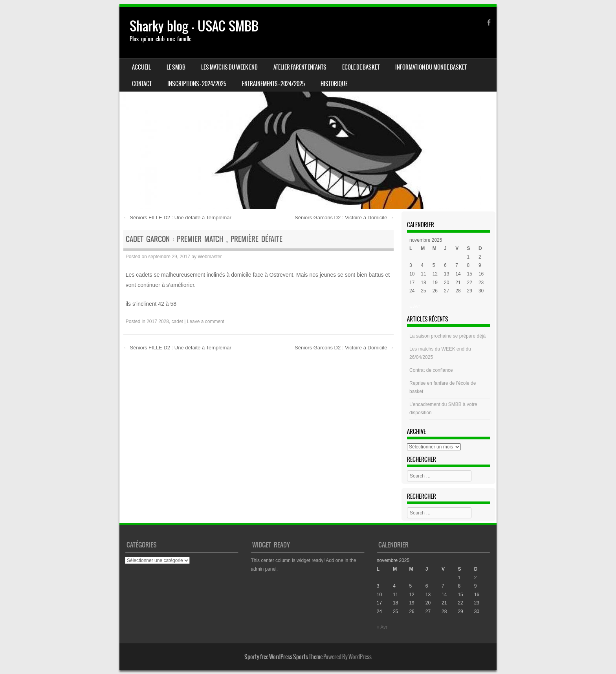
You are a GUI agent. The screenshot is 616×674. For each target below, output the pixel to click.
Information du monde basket (431, 67)
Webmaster (210, 257)
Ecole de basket (361, 67)
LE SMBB (176, 67)
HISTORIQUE (334, 84)
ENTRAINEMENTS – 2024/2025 (273, 84)
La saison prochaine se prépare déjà (447, 336)
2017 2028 (158, 321)
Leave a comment (206, 321)
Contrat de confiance (431, 370)
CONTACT (142, 84)
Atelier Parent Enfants (300, 67)
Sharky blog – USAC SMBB (194, 26)
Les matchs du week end (229, 67)
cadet (177, 321)
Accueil (141, 67)
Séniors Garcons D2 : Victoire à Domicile (344, 218)
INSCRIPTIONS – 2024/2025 (197, 84)
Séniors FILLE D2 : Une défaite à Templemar (177, 218)
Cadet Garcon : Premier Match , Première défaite (204, 239)
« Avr (415, 307)
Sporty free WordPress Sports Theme (283, 657)
